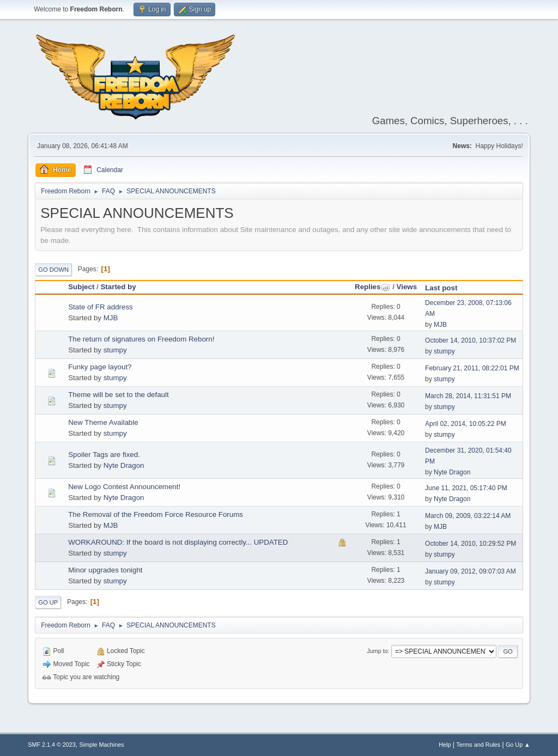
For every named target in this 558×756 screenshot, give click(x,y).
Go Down (53, 270)
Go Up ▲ (518, 745)
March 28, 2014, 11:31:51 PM (468, 396)
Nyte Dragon (124, 465)
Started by (118, 287)
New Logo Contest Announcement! (124, 487)
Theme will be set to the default (118, 395)
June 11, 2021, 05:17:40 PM (466, 488)
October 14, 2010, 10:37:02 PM (471, 340)
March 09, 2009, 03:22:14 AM (468, 516)
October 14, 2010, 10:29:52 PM (471, 544)
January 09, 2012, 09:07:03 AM (471, 571)
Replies (372, 287)
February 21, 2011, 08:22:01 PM (472, 368)
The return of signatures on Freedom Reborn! (141, 339)
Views (407, 287)
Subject (81, 287)
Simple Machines (102, 745)
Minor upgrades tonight (105, 570)
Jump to (377, 651)
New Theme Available (103, 422)
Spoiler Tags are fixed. (104, 455)
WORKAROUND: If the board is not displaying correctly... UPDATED (178, 542)
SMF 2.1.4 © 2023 (52, 745)
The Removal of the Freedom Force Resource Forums (156, 514)
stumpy (115, 350)
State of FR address (101, 307)
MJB (111, 318)
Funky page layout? (100, 367)
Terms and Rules (478, 745)
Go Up (48, 602)
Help (445, 745)
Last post (441, 288)
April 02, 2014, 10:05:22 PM (466, 424)
